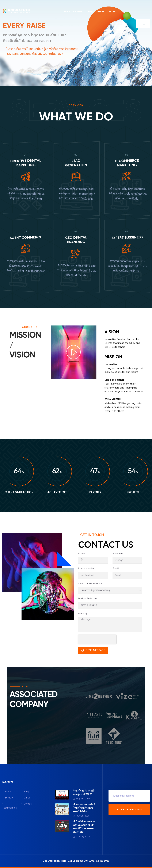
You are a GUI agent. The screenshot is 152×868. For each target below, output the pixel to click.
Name (82, 554)
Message (83, 614)
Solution (78, 12)
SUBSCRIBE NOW (129, 809)
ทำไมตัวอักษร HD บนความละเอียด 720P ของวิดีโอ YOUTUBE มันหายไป (84, 827)
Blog (90, 12)
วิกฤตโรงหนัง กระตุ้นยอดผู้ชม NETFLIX (84, 792)
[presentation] (97, 639)
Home (67, 12)
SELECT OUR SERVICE (90, 584)
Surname (118, 554)
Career (100, 12)
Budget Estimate (87, 599)
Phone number (87, 569)
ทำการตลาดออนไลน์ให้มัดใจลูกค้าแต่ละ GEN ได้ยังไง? (84, 808)
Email (116, 569)
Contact (112, 12)
